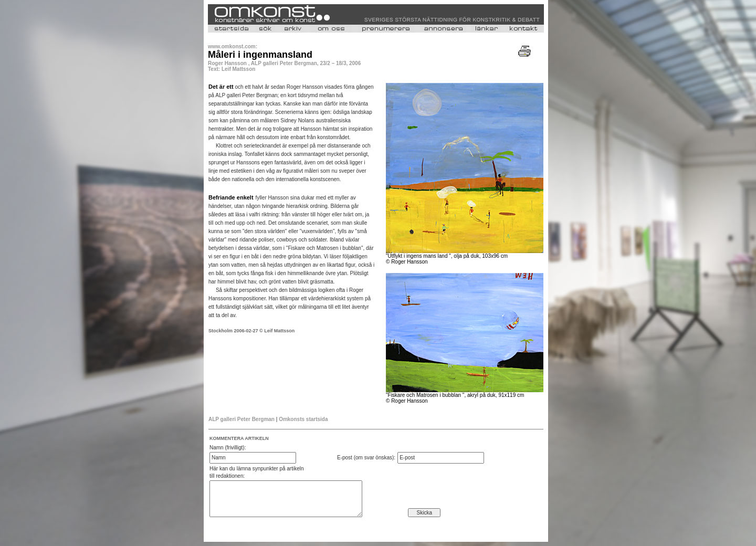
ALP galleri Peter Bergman (241, 419)
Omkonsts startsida (303, 419)
